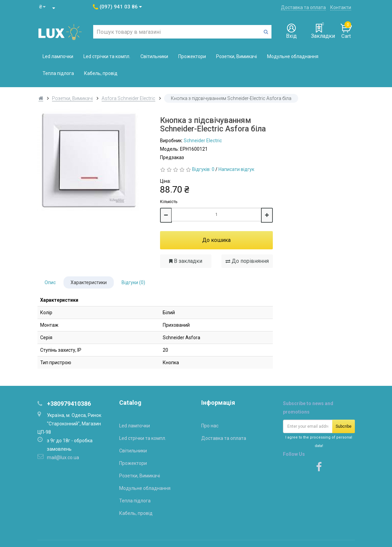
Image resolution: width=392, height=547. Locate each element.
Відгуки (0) (133, 282)
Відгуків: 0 (203, 169)
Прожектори (192, 56)
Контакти (341, 7)
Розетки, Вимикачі (237, 56)
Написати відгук (236, 169)
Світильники (154, 56)
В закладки (186, 261)
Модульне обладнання (293, 56)
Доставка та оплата (303, 7)
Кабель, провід (101, 73)
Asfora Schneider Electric (128, 98)
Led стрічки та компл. (107, 56)
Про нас (210, 426)
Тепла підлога (58, 73)
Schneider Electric (203, 141)
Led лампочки (58, 56)
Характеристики (89, 282)
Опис (50, 282)
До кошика (216, 240)
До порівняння (247, 261)
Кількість (169, 202)
